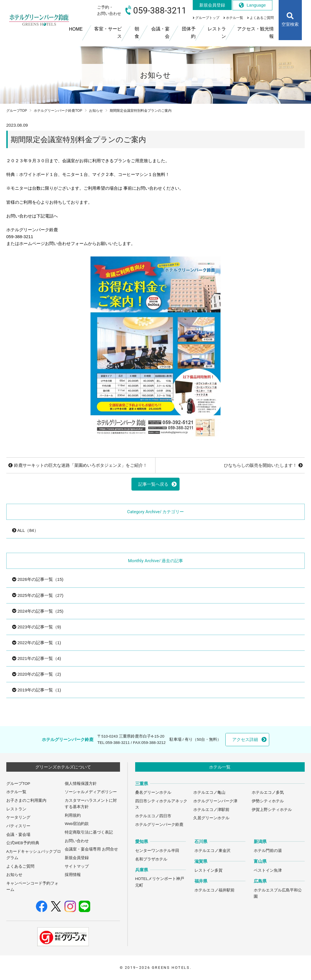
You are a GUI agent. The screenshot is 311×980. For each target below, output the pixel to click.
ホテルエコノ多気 (268, 792)
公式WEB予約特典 (23, 843)
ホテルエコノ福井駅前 (214, 890)
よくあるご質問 (20, 866)
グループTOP (17, 111)
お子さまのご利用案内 (26, 800)
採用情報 (73, 875)
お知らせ (96, 111)
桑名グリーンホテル (153, 792)
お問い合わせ (77, 841)
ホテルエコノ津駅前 (211, 810)
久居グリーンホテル (211, 818)
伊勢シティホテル (268, 801)
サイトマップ (77, 866)
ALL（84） (25, 530)
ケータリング (18, 817)
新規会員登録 (77, 858)
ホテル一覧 (16, 792)
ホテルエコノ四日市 (153, 816)
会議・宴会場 (18, 835)
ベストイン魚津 (268, 870)
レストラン (16, 809)
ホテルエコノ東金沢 (212, 851)
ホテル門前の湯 (268, 851)
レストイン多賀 (208, 870)
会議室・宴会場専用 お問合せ (91, 849)
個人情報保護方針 (81, 784)
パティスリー (18, 826)
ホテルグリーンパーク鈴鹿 (159, 825)
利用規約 (73, 815)
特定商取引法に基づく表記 (89, 832)
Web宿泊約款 (77, 824)
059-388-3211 (118, 743)
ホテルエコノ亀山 (209, 792)
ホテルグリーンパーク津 (215, 801)
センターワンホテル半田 (157, 851)
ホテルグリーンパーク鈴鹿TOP (58, 111)
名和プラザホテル (151, 859)
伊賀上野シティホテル (272, 810)
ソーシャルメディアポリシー (91, 792)
